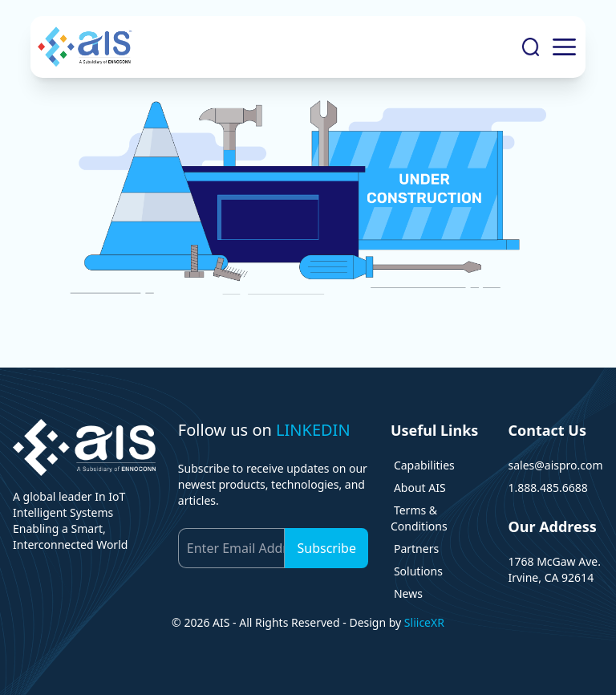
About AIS (420, 488)
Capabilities (424, 465)
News (408, 593)
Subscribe (326, 548)
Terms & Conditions (419, 518)
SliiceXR (424, 622)
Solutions (418, 571)
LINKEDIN (313, 430)
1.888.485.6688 (547, 488)
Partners (416, 549)
